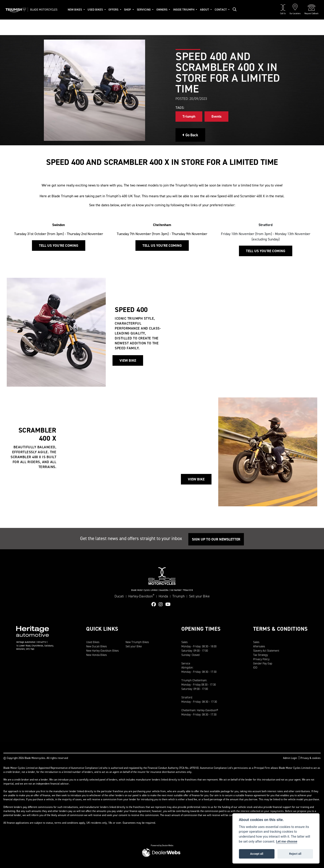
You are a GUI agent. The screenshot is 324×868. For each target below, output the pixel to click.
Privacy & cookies (310, 758)
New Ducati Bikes (97, 646)
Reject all (295, 854)
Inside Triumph (184, 10)
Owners (162, 10)
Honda (163, 596)
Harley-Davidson (141, 596)
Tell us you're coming (59, 246)
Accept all (257, 854)
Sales (256, 642)
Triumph (189, 116)
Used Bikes (96, 10)
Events (216, 116)
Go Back (190, 135)
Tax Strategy (261, 655)
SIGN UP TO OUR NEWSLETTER (216, 539)
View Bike (128, 360)
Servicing (144, 10)
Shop (128, 10)
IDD (255, 667)
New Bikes (75, 10)
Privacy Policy (261, 659)
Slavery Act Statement (266, 651)
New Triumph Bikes (137, 642)
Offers (114, 10)
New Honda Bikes (97, 655)
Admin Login (290, 758)
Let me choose (287, 842)
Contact (221, 10)
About (205, 10)
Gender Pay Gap (263, 663)
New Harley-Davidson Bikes (102, 651)
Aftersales (259, 646)
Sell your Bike (199, 596)
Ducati (119, 596)
